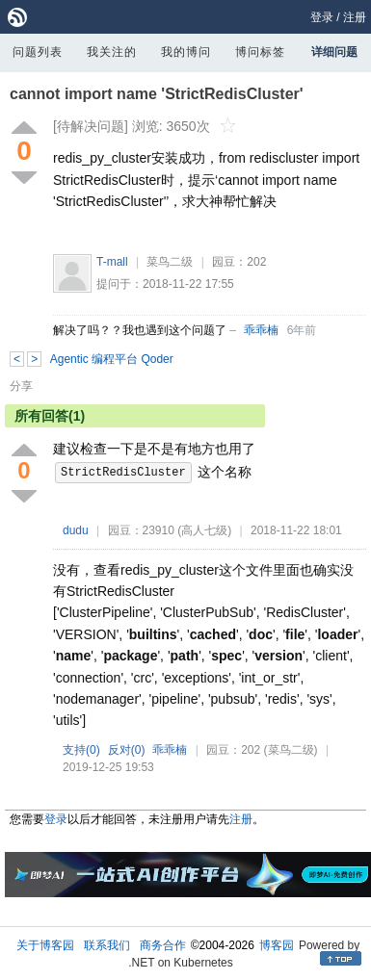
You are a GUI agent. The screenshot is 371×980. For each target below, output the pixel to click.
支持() (81, 750)
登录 (322, 17)
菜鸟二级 (170, 262)
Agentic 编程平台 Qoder (112, 359)
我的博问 (186, 52)
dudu (76, 530)
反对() (127, 750)
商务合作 (163, 945)
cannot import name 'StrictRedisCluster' (157, 94)
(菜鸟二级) (291, 750)
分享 (21, 386)
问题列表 (38, 52)
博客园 (277, 945)
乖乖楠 (261, 330)
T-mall (112, 262)
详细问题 (334, 52)
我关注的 (112, 52)
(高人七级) (204, 530)
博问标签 (260, 52)
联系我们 (107, 945)
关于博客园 (45, 945)
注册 (355, 17)
